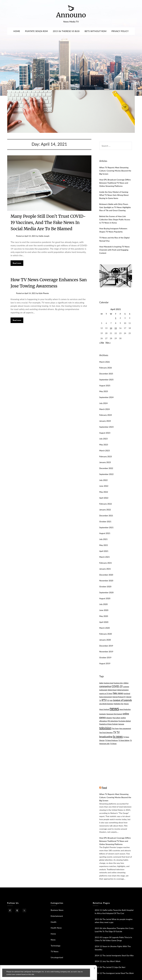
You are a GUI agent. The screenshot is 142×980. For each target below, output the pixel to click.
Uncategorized (57, 957)
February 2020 (106, 634)
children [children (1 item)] (126, 683)
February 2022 (106, 504)
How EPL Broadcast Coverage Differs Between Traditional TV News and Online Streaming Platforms (115, 183)
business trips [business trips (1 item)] (118, 683)
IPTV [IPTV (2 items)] (104, 700)
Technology (56, 946)
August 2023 (105, 433)
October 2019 (105, 657)
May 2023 (104, 445)
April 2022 (104, 498)
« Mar (102, 342)
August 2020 (105, 598)
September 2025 (106, 380)
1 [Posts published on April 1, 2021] (116, 318)
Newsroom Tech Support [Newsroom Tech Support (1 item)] (114, 714)
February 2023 (106, 456)
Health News (56, 928)
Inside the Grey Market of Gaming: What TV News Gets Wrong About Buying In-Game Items (114, 195)
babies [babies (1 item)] (101, 683)
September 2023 (106, 427)
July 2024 (103, 403)
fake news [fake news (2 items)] (118, 693)
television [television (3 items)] (105, 728)
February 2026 (106, 368)
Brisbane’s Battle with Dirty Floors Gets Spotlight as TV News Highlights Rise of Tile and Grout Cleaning (115, 207)
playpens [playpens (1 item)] (109, 718)
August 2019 (105, 663)
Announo (71, 15)
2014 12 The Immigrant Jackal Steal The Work (114, 973)
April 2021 (104, 551)
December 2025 (106, 374)
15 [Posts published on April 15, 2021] (116, 328)
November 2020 (106, 581)
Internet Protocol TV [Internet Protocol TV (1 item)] (119, 697)
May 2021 (104, 545)
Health (54, 922)
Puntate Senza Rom (36, 31)
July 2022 (103, 480)
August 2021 (105, 533)
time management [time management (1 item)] (125, 728)
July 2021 (103, 539)
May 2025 (104, 391)
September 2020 (106, 592)
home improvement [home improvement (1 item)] (106, 697)
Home (17, 31)
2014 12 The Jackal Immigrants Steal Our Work (115, 955)
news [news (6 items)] (114, 708)
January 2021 (105, 569)
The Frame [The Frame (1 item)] (115, 728)
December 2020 (106, 575)
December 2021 (106, 516)
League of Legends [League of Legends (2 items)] (122, 700)
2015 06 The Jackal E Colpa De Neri (110, 967)
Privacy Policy (120, 31)
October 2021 (105, 521)
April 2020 (104, 622)
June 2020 (104, 610)
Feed (104, 788)
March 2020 (104, 628)
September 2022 (106, 474)
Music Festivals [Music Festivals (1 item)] (104, 709)
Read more (17, 263)
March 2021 (104, 557)
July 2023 (103, 439)
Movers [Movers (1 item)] (126, 704)
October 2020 (105, 586)
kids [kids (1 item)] (111, 700)
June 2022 (104, 486)
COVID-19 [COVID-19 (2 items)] (117, 686)
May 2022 (104, 492)
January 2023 (105, 462)
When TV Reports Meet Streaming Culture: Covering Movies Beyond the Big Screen (115, 171)
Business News (57, 910)
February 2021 (106, 563)
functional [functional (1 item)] (127, 693)
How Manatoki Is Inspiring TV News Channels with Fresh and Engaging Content (114, 250)
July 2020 (103, 604)
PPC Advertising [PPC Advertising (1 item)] (113, 721)
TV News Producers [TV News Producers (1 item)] (111, 740)
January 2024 (105, 421)
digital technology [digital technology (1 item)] (123, 690)
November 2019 (106, 652)
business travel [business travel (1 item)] (109, 683)
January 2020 (105, 640)
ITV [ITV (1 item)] (108, 700)
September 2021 (106, 527)
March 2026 (104, 362)
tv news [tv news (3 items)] (118, 736)
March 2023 (104, 451)
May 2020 (104, 616)
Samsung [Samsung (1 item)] (121, 724)
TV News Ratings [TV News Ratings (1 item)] (124, 740)
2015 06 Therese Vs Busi (66, 31)
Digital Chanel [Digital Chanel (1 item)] (112, 690)
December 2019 (106, 646)
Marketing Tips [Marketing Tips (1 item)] (118, 704)
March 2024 (104, 409)
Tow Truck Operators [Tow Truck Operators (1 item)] (106, 732)
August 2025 (105, 385)
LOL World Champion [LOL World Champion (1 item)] (106, 704)
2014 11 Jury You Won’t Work (108, 961)
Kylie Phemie (44, 293)
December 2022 (106, 468)
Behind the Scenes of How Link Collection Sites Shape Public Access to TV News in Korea (115, 219)
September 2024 (106, 397)
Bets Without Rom (96, 31)
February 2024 (106, 415)
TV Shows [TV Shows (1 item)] (113, 744)
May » (108, 342)
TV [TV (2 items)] (115, 732)
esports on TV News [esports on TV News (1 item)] (106, 693)
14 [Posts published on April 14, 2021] (111, 328)
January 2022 (105, 510)
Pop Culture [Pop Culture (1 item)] (116, 718)
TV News (55, 951)
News (53, 940)
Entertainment (57, 916)
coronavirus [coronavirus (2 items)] (105, 686)
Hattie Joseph (44, 236)
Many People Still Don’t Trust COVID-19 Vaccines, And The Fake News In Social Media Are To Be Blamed (48, 222)
